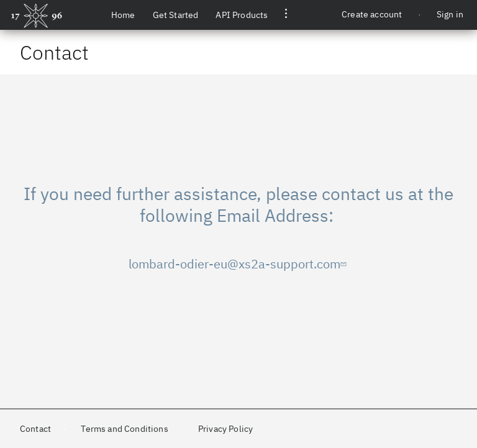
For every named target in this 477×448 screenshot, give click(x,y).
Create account (372, 14)
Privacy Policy (225, 429)
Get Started (176, 15)
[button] (286, 15)
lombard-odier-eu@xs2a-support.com (239, 264)
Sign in (450, 14)
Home (123, 15)
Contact (35, 429)
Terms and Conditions (124, 429)
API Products (242, 15)
